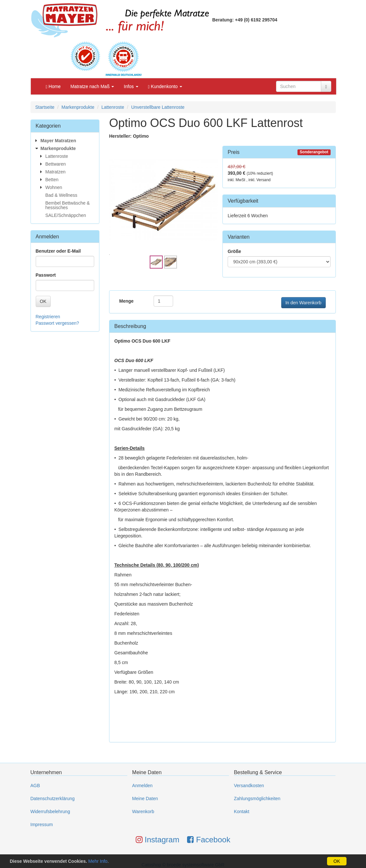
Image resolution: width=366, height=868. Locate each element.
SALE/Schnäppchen (66, 215)
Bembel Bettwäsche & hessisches (68, 205)
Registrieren (48, 317)
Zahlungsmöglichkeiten (257, 799)
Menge (126, 301)
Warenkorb (143, 811)
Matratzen (56, 172)
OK (43, 301)
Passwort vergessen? (57, 323)
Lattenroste (113, 107)
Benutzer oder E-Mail (58, 251)
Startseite (45, 107)
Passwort (46, 275)
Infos (131, 86)
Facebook (209, 840)
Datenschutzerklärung (53, 799)
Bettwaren (56, 164)
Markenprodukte (78, 107)
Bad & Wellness (62, 195)
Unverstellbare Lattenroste (158, 107)
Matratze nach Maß (92, 86)
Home (53, 87)
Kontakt (241, 811)
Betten (52, 180)
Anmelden (142, 786)
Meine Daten (145, 799)
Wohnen (54, 187)
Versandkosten (249, 786)
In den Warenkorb (303, 303)
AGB (35, 786)
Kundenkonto (165, 87)
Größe (234, 251)
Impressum (42, 824)
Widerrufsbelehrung (50, 811)
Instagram (158, 840)
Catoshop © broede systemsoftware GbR (183, 865)
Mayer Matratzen (58, 141)
